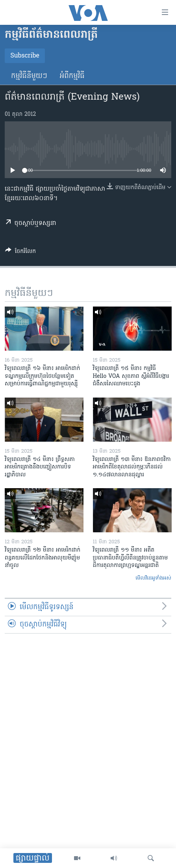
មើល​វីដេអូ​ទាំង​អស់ (153, 578)
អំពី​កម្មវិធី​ (72, 76)
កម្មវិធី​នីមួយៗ (29, 76)
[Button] (20, 253)
